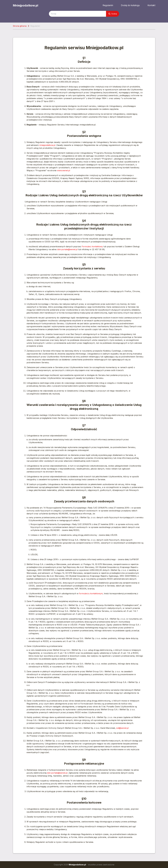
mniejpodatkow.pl (47, 145)
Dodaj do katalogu (130, 5)
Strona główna (20, 26)
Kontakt (151, 5)
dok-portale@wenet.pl (67, 249)
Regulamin (108, 5)
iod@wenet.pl (122, 728)
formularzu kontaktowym (91, 593)
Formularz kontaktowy (92, 246)
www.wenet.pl (64, 170)
